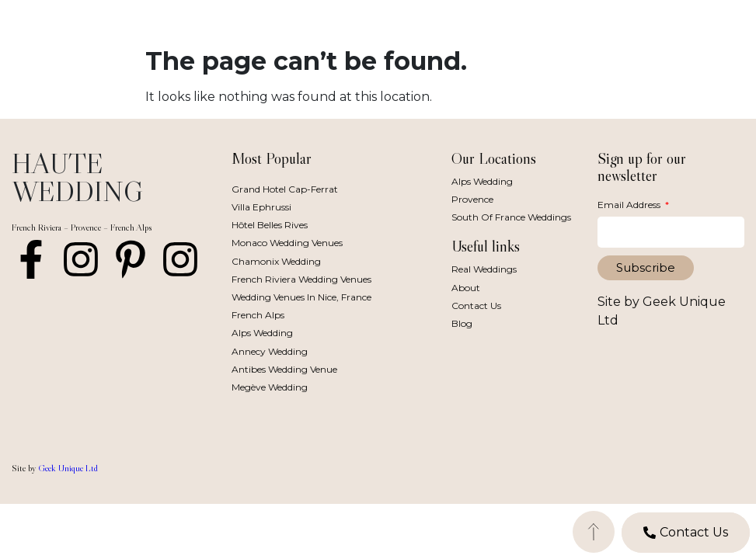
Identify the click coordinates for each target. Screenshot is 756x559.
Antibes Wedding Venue (284, 369)
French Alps (258, 315)
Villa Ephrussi (261, 207)
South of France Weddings (511, 217)
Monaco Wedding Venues (287, 243)
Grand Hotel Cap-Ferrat (285, 189)
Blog (462, 323)
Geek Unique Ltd (68, 468)
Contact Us (476, 306)
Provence (472, 199)
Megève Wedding (270, 387)
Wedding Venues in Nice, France (301, 297)
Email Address (630, 205)
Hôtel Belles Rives (270, 225)
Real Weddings (484, 269)
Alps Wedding (262, 333)
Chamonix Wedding (276, 261)
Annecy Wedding (270, 351)
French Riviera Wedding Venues (301, 279)
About (466, 288)
